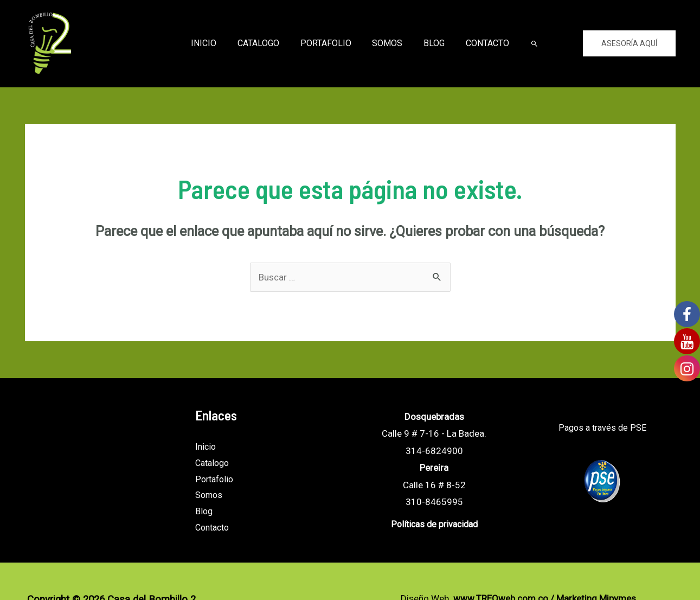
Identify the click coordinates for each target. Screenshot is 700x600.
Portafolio (327, 43)
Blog (429, 43)
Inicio (213, 43)
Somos (386, 43)
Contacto (478, 43)
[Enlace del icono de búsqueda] (524, 44)
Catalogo (264, 43)
